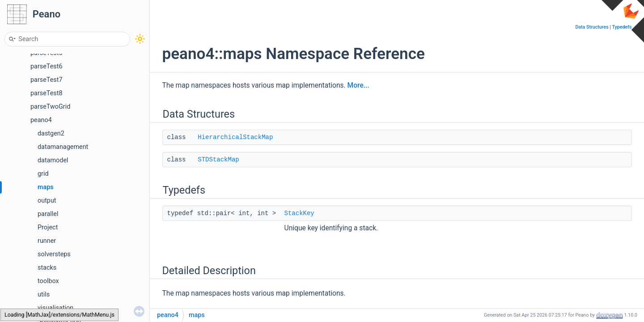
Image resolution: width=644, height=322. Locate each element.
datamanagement (63, 147)
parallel (48, 214)
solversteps (54, 254)
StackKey (299, 213)
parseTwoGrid (50, 107)
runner (47, 241)
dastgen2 (51, 133)
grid (43, 174)
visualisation (55, 308)
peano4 (41, 120)
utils (44, 294)
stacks (47, 268)
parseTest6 (47, 66)
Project (48, 227)
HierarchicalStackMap (235, 137)
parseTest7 (47, 80)
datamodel (53, 160)
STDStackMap (218, 160)
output (47, 201)
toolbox (48, 281)
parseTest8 (47, 93)
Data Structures (592, 27)
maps (46, 187)
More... (358, 85)
